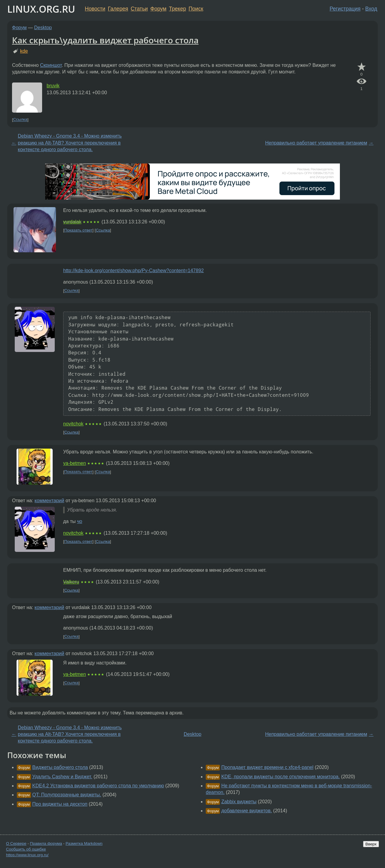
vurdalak (72, 222)
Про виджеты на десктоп (60, 804)
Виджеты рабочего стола (60, 767)
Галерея (118, 9)
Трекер (178, 9)
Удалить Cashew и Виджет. (62, 777)
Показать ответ (79, 230)
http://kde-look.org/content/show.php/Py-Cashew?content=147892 (133, 271)
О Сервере (16, 843)
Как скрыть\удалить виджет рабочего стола (105, 40)
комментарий (49, 501)
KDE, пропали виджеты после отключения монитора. (281, 777)
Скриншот (51, 65)
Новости (95, 9)
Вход (371, 9)
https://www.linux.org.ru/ (27, 855)
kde (24, 51)
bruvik (53, 86)
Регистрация (345, 9)
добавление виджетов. (247, 811)
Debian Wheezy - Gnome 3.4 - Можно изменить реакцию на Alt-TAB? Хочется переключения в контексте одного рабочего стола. (70, 143)
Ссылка (20, 120)
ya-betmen (75, 463)
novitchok (73, 424)
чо (80, 521)
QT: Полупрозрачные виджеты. (67, 795)
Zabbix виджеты (239, 802)
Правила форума (46, 843)
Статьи (139, 9)
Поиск (196, 9)
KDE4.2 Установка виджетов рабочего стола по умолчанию (98, 786)
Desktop (43, 28)
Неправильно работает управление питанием (316, 143)
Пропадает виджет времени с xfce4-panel (267, 767)
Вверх (371, 844)
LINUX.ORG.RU (41, 9)
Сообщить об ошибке (26, 849)
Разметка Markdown (84, 843)
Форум (158, 9)
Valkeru (71, 582)
